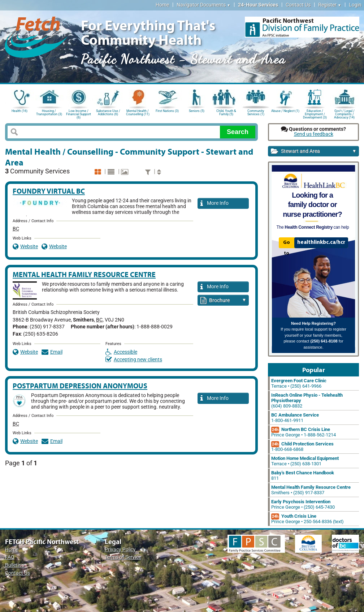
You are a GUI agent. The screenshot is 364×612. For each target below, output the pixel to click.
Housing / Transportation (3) (49, 113)
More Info (214, 204)
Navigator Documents (203, 5)
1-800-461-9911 (295, 418)
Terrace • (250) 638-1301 (305, 461)
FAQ (10, 557)
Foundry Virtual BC (49, 191)
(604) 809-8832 (307, 400)
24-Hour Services (258, 5)
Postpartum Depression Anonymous (80, 386)
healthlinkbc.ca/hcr (321, 242)
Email (52, 352)
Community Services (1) (256, 113)
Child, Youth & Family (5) (226, 113)
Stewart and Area (314, 152)
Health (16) (19, 111)
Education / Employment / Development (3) (315, 114)
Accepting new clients (134, 360)
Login (355, 5)
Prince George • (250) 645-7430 (303, 504)
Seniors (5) (197, 111)
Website (25, 247)
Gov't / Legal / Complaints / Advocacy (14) (344, 114)
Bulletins (15, 565)
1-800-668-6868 (302, 447)
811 (303, 475)
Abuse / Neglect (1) (285, 111)
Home (162, 5)
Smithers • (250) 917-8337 (311, 490)
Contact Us (298, 5)
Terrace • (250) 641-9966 (299, 383)
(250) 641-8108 (324, 341)
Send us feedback (314, 134)
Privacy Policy (120, 550)
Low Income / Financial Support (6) (79, 114)
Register (330, 5)
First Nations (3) (167, 111)
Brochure (223, 301)
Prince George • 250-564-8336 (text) (307, 519)
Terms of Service (123, 557)
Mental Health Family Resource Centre (84, 274)
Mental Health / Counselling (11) (138, 113)
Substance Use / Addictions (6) (108, 113)
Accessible (121, 352)
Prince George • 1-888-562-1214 (304, 432)
